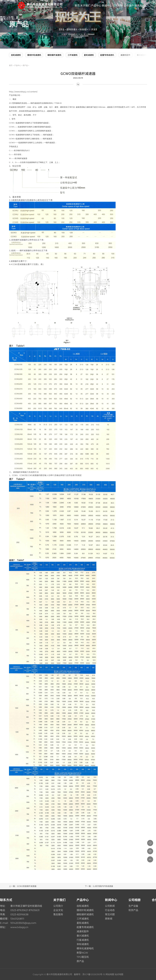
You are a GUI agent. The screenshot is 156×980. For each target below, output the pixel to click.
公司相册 (135, 900)
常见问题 (110, 914)
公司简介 (58, 906)
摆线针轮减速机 (34, 55)
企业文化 (58, 910)
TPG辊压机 (83, 957)
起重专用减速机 (107, 55)
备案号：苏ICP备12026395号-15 (89, 974)
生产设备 (133, 906)
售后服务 (58, 914)
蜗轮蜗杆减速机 (54, 55)
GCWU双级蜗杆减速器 (27, 886)
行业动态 (110, 910)
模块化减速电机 (85, 948)
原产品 (25, 65)
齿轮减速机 (16, 55)
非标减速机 (83, 944)
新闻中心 (111, 900)
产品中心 (18, 65)
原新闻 (109, 919)
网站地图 (110, 974)
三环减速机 (73, 55)
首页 (11, 65)
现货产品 (133, 910)
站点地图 (119, 974)
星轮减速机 (89, 55)
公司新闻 (110, 906)
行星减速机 (83, 940)
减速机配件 (125, 55)
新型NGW (82, 953)
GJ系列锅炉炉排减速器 (103, 886)
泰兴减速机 (142, 55)
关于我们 (59, 900)
